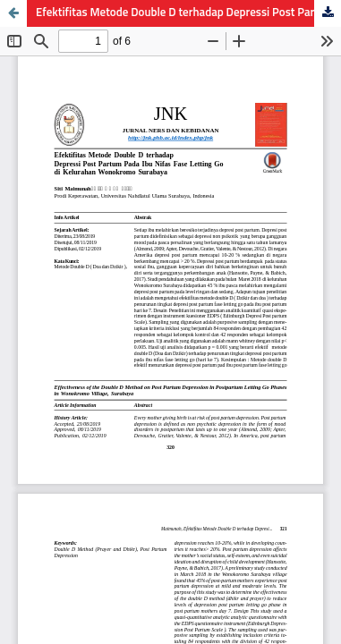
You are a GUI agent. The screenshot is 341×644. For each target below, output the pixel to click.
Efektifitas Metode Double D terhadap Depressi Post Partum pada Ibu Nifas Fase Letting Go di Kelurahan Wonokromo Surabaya (188, 13)
